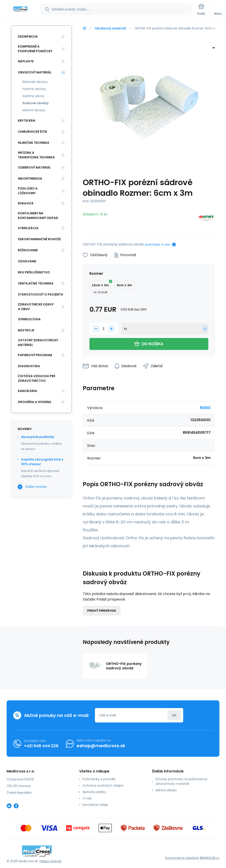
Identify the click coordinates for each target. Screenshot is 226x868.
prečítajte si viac (158, 244)
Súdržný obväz (33, 96)
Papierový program (35, 355)
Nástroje (26, 330)
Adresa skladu (166, 790)
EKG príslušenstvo (34, 272)
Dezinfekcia (28, 36)
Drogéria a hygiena (35, 402)
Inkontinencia (30, 179)
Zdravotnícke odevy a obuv (36, 307)
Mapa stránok (51, 861)
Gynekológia (29, 319)
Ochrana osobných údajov (103, 785)
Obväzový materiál (110, 28)
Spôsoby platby (94, 792)
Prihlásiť (174, 715)
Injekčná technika (34, 143)
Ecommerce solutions (182, 858)
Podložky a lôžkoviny (28, 191)
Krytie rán (26, 121)
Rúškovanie (28, 250)
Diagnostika (29, 366)
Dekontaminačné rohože (39, 239)
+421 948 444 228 (41, 746)
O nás (87, 798)
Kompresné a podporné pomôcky (35, 49)
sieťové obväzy (34, 110)
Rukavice (26, 203)
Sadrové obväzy (35, 103)
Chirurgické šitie (32, 132)
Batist (205, 407)
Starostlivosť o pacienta (40, 294)
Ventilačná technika (36, 283)
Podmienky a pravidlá (99, 779)
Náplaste (26, 61)
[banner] (21, 10)
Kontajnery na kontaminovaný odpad (38, 216)
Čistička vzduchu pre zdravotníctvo (37, 378)
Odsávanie (27, 261)
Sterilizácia (28, 228)
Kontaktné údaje (95, 805)
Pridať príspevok (102, 611)
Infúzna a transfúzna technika (36, 155)
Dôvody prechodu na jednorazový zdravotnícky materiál (181, 781)
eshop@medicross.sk (101, 746)
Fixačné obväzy (34, 89)
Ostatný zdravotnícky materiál (38, 343)
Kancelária (27, 391)
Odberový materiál (34, 167)
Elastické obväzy (35, 82)
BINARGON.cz (210, 858)
